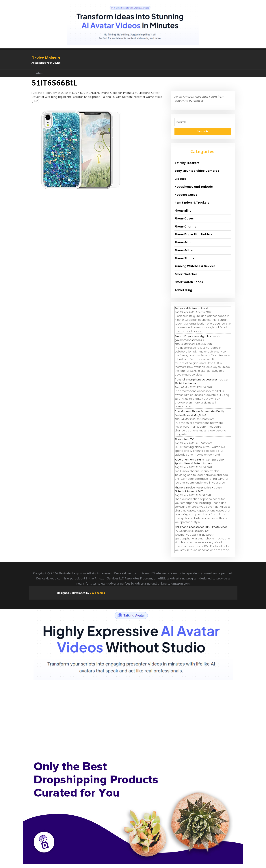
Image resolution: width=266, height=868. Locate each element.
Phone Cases (184, 218)
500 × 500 (79, 93)
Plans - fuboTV (184, 439)
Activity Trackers (187, 163)
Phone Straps (184, 258)
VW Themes (97, 593)
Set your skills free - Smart (191, 308)
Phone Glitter (184, 250)
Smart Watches (186, 274)
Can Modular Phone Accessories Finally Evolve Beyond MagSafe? (199, 413)
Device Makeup (46, 58)
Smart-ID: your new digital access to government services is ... (198, 338)
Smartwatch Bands (189, 282)
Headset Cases (186, 195)
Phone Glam (183, 242)
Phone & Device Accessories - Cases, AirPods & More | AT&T (198, 489)
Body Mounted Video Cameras (197, 171)
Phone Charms (185, 227)
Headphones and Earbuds (194, 187)
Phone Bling (183, 211)
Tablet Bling (183, 290)
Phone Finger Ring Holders (193, 234)
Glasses (180, 179)
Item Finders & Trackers (192, 203)
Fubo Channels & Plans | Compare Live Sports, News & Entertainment (199, 462)
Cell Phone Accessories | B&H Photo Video (201, 527)
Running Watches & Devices (195, 266)
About (40, 73)
